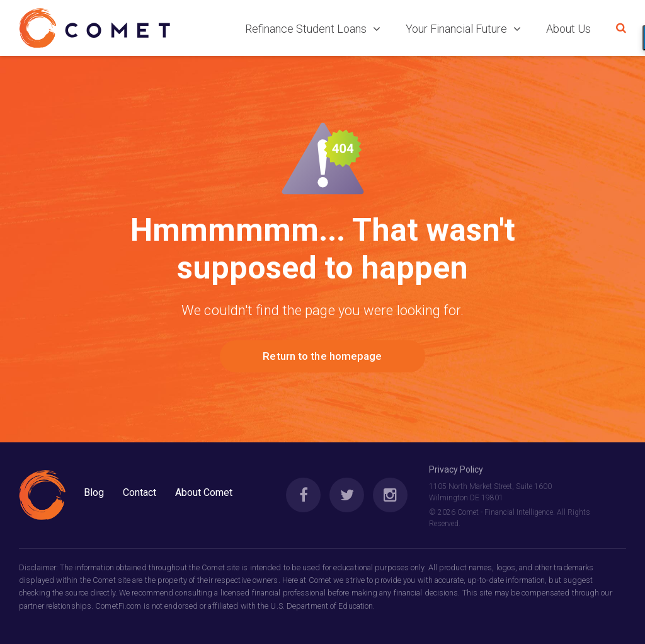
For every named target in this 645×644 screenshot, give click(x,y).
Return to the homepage (322, 356)
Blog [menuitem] (94, 492)
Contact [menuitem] (140, 492)
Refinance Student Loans (313, 29)
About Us (568, 29)
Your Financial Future (463, 29)
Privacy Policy (456, 469)
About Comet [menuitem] (204, 492)
